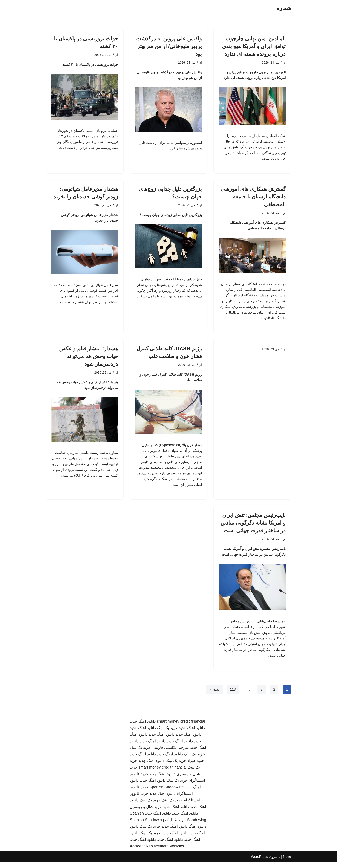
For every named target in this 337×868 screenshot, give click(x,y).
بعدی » (214, 695)
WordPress (260, 863)
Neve (287, 863)
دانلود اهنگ (198, 832)
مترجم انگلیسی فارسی (170, 753)
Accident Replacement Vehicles (157, 852)
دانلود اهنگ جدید (143, 727)
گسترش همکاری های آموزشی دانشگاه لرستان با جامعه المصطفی (253, 198)
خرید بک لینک (167, 734)
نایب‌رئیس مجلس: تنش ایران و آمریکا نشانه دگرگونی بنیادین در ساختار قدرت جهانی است (253, 527)
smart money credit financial (181, 727)
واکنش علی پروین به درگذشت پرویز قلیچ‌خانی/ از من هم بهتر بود (169, 46)
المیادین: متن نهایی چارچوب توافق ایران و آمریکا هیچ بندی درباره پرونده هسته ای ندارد (254, 46)
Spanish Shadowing (166, 793)
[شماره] (284, 8)
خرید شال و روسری (146, 813)
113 (233, 695)
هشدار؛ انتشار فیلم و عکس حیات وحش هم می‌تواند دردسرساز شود (89, 359)
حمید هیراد (196, 767)
